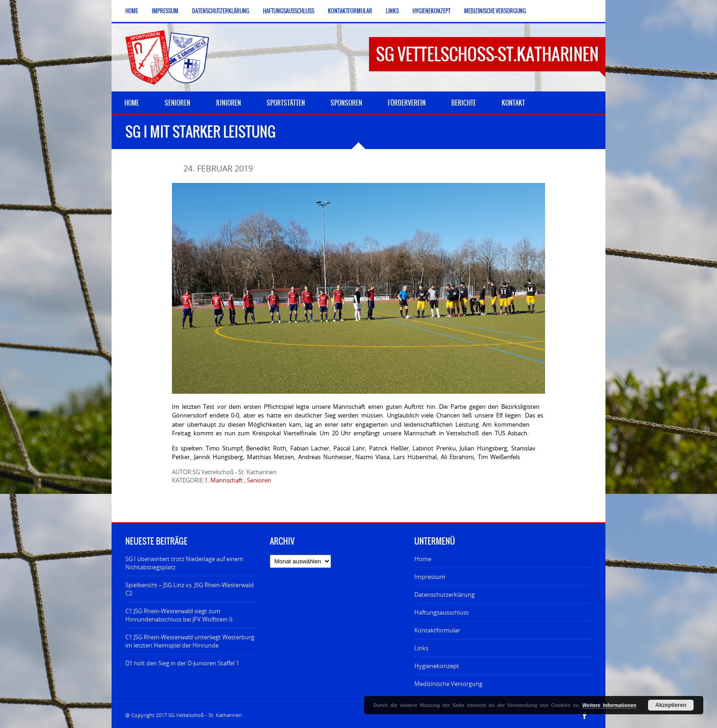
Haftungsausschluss (289, 11)
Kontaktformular (350, 11)
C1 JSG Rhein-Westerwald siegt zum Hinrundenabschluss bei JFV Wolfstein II (179, 615)
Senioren (259, 480)
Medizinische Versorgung (495, 11)
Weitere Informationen (610, 705)
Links (392, 11)
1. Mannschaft (224, 480)
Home (132, 11)
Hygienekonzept (431, 11)
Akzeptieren (671, 705)
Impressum (165, 11)
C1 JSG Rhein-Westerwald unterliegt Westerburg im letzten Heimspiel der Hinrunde (190, 641)
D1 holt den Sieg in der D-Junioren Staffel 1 (182, 663)
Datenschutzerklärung (221, 11)
